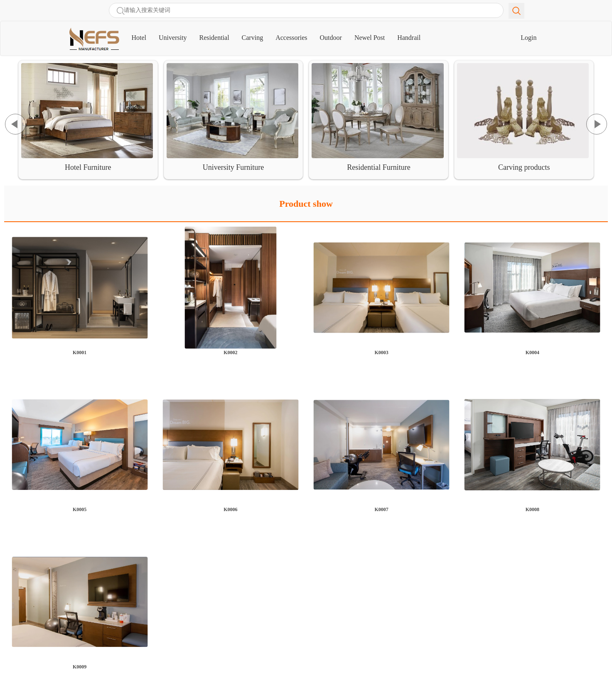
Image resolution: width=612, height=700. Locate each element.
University (173, 38)
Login (528, 38)
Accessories (291, 38)
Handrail (409, 38)
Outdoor (331, 38)
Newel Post (370, 38)
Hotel (142, 34)
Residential (214, 38)
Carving (253, 38)
